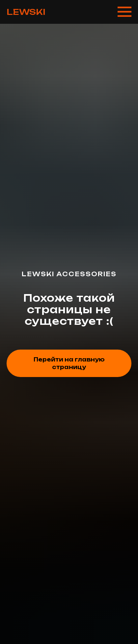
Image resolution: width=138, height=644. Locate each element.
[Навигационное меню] (124, 12)
